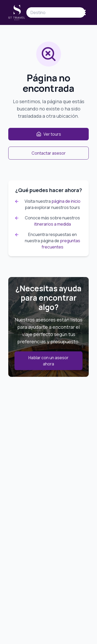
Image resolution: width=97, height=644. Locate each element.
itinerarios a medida (53, 224)
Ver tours (49, 134)
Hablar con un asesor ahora (48, 361)
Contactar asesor (49, 153)
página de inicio (66, 201)
